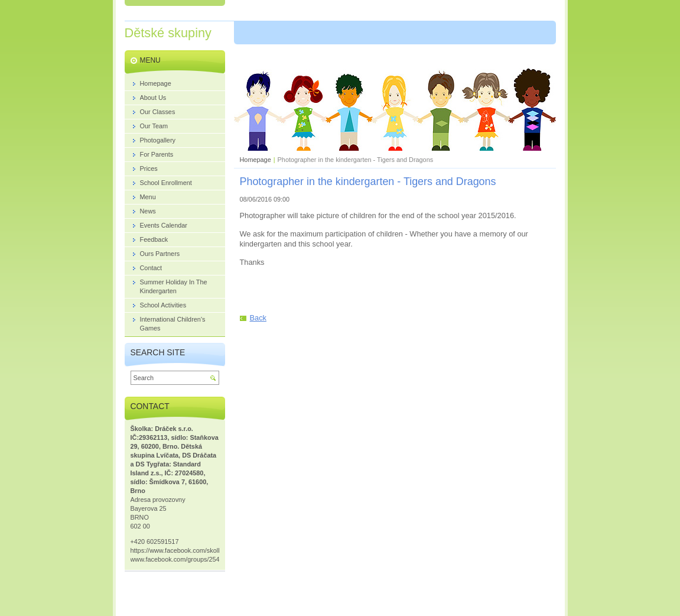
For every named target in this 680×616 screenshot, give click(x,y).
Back (258, 318)
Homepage (256, 160)
